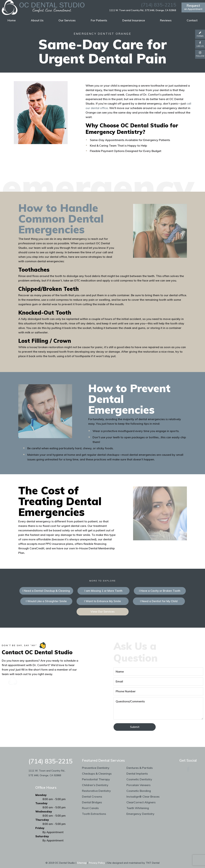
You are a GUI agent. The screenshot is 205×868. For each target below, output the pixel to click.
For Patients (99, 20)
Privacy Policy (97, 863)
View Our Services (103, 612)
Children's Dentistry (95, 785)
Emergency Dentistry (140, 814)
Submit (135, 727)
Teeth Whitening (138, 808)
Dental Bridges (92, 802)
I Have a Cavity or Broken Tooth (160, 591)
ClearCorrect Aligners (141, 802)
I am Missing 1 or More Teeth (103, 591)
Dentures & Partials (140, 768)
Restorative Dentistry (96, 791)
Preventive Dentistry (96, 768)
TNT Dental (153, 863)
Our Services (67, 20)
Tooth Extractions (94, 814)
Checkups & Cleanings (97, 774)
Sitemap (82, 863)
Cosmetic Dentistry (139, 779)
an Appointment (193, 7)
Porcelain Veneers (138, 785)
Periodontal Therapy (96, 779)
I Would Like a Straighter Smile (46, 601)
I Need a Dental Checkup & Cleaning (46, 591)
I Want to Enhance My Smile (102, 601)
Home (12, 20)
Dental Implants (137, 774)
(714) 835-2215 (159, 5)
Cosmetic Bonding (139, 791)
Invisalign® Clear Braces (143, 797)
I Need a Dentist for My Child (159, 601)
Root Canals (90, 808)
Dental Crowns (92, 797)
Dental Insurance (134, 20)
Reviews (166, 20)
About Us (37, 20)
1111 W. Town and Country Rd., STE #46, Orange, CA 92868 (143, 10)
